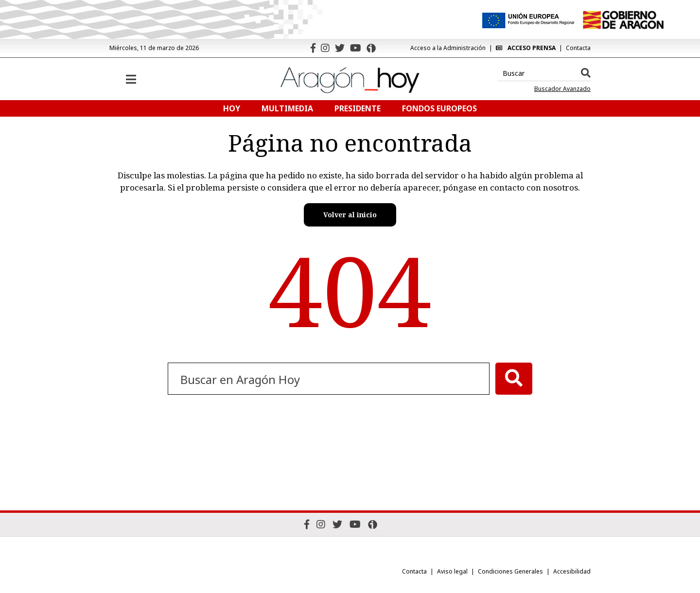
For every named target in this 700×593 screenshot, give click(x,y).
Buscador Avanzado (562, 89)
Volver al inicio (350, 215)
